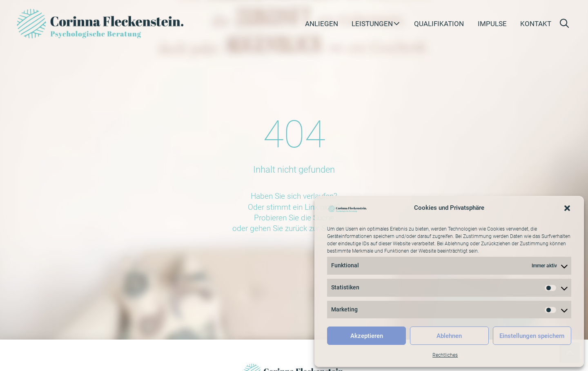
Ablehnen (449, 336)
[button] (567, 208)
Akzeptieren (367, 336)
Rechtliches (445, 355)
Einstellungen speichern (532, 336)
